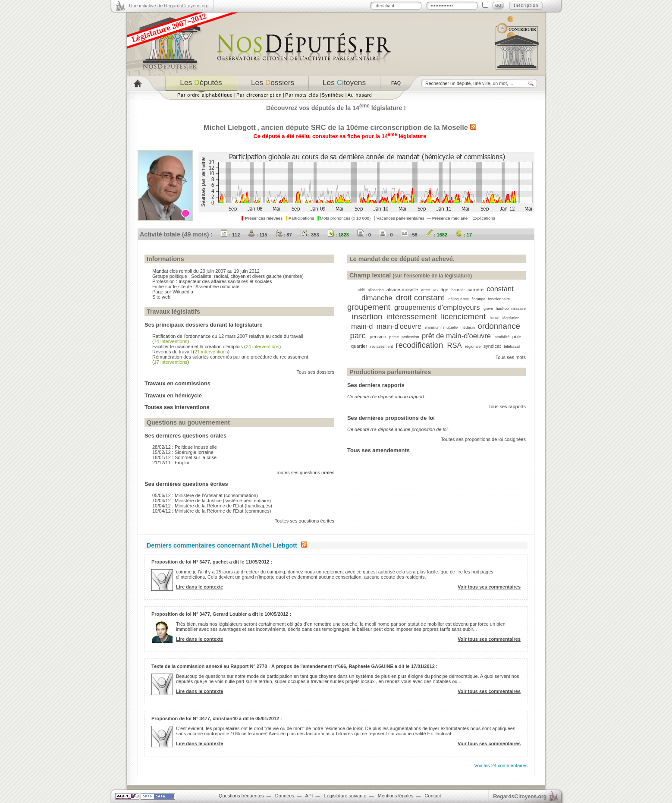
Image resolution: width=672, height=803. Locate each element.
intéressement (412, 316)
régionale (473, 346)
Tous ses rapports (507, 406)
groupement (369, 307)
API (309, 796)
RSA (454, 345)
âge (444, 290)
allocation (375, 290)
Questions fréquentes (241, 796)
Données (285, 796)
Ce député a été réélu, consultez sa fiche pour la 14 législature (340, 136)
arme (426, 290)
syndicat (492, 346)
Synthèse (333, 95)
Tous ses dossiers (316, 372)
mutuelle (451, 327)
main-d (362, 326)
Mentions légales (396, 796)
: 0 (364, 235)
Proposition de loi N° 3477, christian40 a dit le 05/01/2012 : (217, 718)
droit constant (420, 298)
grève (488, 309)
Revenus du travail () (191, 352)
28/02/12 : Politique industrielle (185, 447)
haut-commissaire (511, 309)
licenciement (463, 316)
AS (435, 290)
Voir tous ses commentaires (489, 587)
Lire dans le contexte (199, 587)
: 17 (464, 235)
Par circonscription (259, 95)
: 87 (284, 235)
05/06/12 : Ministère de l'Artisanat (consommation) (205, 495)
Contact (433, 796)
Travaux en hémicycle (173, 395)
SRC (319, 127)
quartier (359, 346)
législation (511, 318)
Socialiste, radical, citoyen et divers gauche (236, 276)
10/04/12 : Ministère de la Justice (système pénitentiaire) (212, 501)
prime (394, 337)
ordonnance (499, 326)
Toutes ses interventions (177, 407)
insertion (367, 316)
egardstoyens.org (520, 796)
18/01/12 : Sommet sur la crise (184, 457)
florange (478, 299)
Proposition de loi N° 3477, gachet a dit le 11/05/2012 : (212, 562)
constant (500, 289)
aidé (361, 290)
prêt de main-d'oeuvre (456, 336)
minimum (433, 327)
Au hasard (360, 95)
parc (358, 335)
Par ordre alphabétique (205, 95)
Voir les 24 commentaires (501, 765)
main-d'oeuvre (399, 326)
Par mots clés (302, 95)
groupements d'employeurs (437, 307)
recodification (419, 345)
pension (378, 337)
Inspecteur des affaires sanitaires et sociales (225, 281)
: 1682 (436, 235)
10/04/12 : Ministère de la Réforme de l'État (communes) (212, 511)
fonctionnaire (499, 299)
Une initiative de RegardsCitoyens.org (169, 6)
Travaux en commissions (177, 383)
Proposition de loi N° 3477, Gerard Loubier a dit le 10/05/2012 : (221, 614)
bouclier (458, 290)
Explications (484, 218)
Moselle (455, 127)
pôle (517, 337)
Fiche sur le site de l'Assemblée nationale (196, 287)
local (495, 318)
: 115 (257, 235)
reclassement (381, 346)
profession (410, 337)
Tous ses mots (511, 357)
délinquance (459, 299)
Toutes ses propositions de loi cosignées (483, 439)
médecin (468, 327)
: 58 (409, 235)
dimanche (377, 298)
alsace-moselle (402, 290)
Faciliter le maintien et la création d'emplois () (217, 346)
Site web (161, 297)
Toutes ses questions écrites (305, 521)
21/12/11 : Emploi (171, 463)
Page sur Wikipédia (173, 292)
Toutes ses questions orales (305, 472)
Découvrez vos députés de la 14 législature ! (336, 108)
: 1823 (338, 235)
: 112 (230, 235)
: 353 (310, 235)
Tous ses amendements (378, 450)
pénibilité (502, 337)
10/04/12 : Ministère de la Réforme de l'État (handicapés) (212, 506)
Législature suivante (345, 796)
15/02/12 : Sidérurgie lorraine (183, 452)
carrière (476, 290)
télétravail (512, 346)
